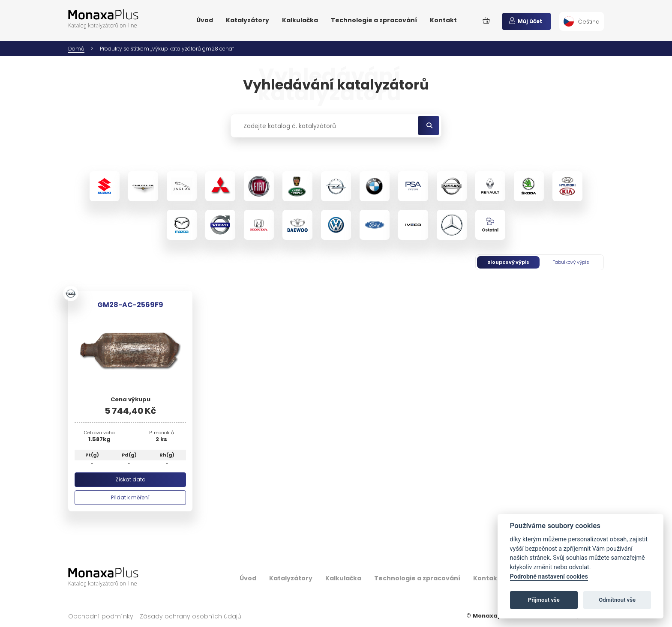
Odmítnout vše (617, 600)
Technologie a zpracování (374, 20)
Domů (76, 49)
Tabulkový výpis (571, 262)
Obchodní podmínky (101, 617)
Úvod (205, 20)
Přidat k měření (130, 497)
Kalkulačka (300, 20)
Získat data (130, 479)
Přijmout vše (544, 600)
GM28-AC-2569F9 (130, 305)
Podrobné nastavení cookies (549, 577)
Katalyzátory (247, 20)
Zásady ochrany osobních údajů (190, 617)
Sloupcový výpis (508, 262)
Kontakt (443, 20)
